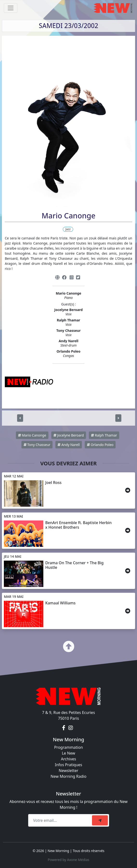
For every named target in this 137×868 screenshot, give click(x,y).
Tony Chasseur (37, 445)
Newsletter (68, 771)
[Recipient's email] (61, 820)
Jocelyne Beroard (69, 435)
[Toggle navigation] (11, 8)
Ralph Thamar (104, 435)
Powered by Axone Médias (68, 860)
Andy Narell (69, 445)
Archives (68, 759)
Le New (68, 753)
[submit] (100, 820)
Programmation (68, 747)
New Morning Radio (68, 776)
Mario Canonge (32, 435)
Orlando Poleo (100, 445)
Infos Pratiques (69, 765)
